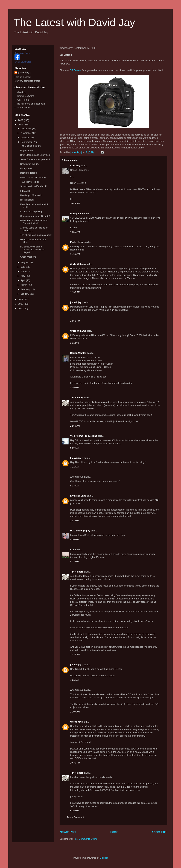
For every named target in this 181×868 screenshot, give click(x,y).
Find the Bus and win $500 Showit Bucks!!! (34, 222)
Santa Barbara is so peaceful (35, 159)
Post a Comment (75, 817)
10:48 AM (75, 203)
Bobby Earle (77, 214)
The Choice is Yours (30, 146)
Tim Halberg (77, 398)
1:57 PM (74, 521)
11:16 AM (75, 254)
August (25, 262)
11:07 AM (75, 712)
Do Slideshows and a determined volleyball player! (32, 249)
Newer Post (68, 832)
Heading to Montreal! (31, 195)
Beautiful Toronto (29, 173)
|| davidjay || (77, 302)
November (27, 133)
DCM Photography (80, 531)
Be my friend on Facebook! (31, 104)
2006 (21, 304)
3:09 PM (74, 387)
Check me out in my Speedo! (35, 216)
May (23, 276)
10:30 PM (75, 763)
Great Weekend (28, 257)
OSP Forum (23, 100)
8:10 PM (74, 539)
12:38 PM (75, 292)
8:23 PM (74, 561)
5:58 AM (74, 448)
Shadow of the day (30, 164)
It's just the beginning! (31, 212)
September (27, 142)
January (25, 294)
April (24, 280)
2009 (21, 120)
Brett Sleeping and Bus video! (35, 155)
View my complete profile (27, 81)
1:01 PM (74, 343)
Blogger (104, 858)
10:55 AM (75, 232)
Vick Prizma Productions (84, 436)
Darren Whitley (78, 353)
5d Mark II (25, 191)
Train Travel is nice (30, 182)
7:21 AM (74, 467)
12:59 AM (75, 426)
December (27, 129)
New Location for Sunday (33, 177)
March (24, 285)
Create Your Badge (23, 62)
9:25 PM (74, 811)
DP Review (76, 70)
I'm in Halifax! (27, 200)
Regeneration (27, 150)
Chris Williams (78, 264)
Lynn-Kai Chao (78, 496)
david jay (22, 92)
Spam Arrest (24, 108)
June (24, 271)
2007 (21, 299)
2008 (21, 125)
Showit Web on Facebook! (34, 186)
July (23, 267)
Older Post (160, 832)
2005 (21, 308)
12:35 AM (75, 654)
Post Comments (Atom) (86, 839)
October (25, 138)
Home (114, 832)
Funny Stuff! (26, 168)
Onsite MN (76, 722)
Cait (72, 550)
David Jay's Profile (22, 53)
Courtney (75, 166)
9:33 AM (74, 486)
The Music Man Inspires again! (36, 235)
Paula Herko (77, 242)
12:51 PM (75, 321)
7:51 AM (74, 680)
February (26, 289)
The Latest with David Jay (74, 22)
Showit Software (26, 96)
